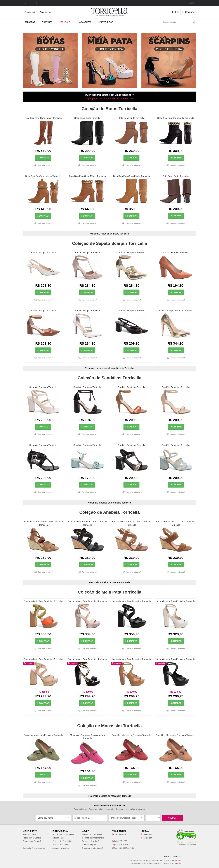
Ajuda (192, 3)
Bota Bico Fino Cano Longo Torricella (43, 118)
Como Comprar (89, 845)
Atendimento (30, 12)
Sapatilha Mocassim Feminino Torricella (43, 735)
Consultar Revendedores (34, 848)
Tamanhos (47, 22)
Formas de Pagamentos (93, 838)
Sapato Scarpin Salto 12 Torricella (176, 311)
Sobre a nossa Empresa (63, 834)
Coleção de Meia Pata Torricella (109, 592)
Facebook (147, 834)
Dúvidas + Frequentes (92, 834)
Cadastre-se (45, 12)
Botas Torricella (121, 234)
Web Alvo (178, 864)
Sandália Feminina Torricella (43, 387)
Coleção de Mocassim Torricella (109, 726)
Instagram (147, 838)
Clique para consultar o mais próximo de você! (109, 98)
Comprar (43, 158)
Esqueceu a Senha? (32, 841)
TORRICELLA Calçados (172, 857)
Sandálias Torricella (121, 503)
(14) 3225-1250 (120, 841)
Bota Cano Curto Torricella (87, 118)
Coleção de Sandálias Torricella (109, 378)
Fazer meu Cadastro (32, 838)
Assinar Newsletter (61, 848)
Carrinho (188, 12)
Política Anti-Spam (61, 845)
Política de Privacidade (63, 841)
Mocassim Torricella (121, 796)
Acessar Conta (29, 834)
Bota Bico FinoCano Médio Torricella (43, 176)
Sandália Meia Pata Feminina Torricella (43, 601)
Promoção (65, 22)
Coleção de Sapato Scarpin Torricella (110, 243)
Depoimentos (58, 838)
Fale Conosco (120, 834)
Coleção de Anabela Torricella (110, 512)
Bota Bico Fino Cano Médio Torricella (176, 118)
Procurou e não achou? (93, 848)
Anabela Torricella (121, 582)
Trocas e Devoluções (92, 841)
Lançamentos (84, 22)
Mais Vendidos (106, 22)
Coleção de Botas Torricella (110, 109)
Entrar (174, 12)
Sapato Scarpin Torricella (43, 253)
